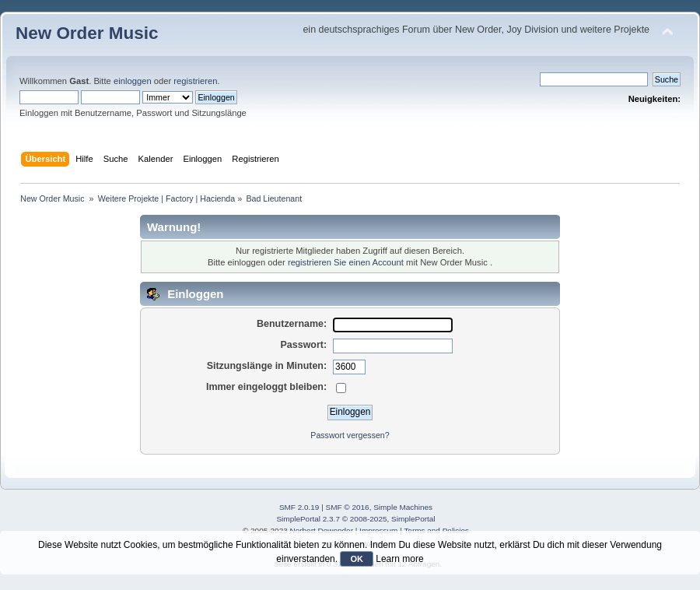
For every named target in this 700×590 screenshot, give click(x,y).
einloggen (133, 81)
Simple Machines (403, 507)
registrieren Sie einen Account (346, 262)
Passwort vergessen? (350, 435)
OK (357, 559)
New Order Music (87, 33)
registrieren (195, 81)
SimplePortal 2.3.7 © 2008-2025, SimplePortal (355, 519)
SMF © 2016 (348, 507)
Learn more (399, 559)
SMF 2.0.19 (299, 507)
